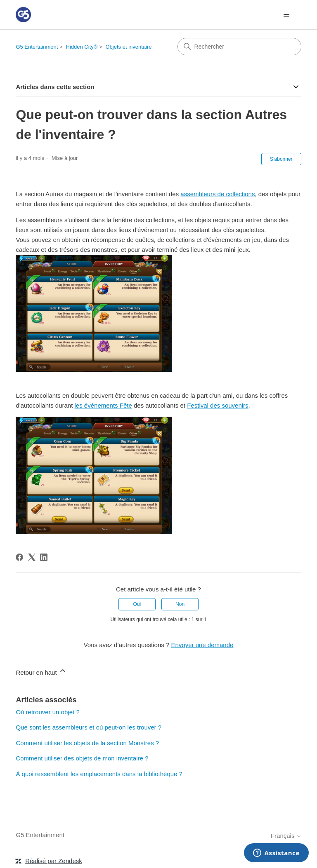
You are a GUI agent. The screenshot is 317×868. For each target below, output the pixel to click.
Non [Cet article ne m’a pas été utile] (180, 604)
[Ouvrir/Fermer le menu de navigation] (287, 15)
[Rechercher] (239, 47)
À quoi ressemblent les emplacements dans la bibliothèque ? (99, 774)
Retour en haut (41, 671)
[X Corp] (32, 557)
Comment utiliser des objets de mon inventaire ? (82, 758)
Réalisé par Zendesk (54, 861)
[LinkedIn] (44, 557)
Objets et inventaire (129, 47)
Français (286, 836)
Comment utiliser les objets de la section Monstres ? (87, 743)
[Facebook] (19, 557)
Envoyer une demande (202, 645)
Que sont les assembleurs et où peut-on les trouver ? (89, 727)
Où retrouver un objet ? (47, 712)
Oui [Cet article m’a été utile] (137, 604)
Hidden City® (82, 47)
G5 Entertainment (37, 47)
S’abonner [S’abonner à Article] (281, 159)
